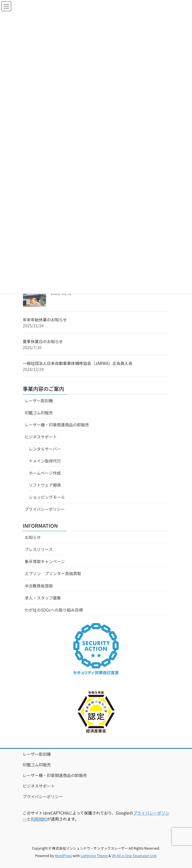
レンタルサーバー (45, 449)
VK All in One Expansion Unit (134, 856)
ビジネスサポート (41, 437)
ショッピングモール (47, 497)
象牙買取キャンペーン (45, 561)
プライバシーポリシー (45, 509)
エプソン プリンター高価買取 (53, 573)
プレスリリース (39, 549)
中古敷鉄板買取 (39, 586)
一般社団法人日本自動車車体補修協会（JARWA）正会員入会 (78, 363)
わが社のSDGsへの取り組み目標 (54, 610)
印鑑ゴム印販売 (39, 413)
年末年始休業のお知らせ (45, 320)
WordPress (64, 856)
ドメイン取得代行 (45, 461)
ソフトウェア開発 (45, 485)
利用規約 (39, 819)
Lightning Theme (94, 856)
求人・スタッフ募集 (43, 598)
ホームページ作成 (45, 473)
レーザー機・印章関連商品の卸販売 (57, 425)
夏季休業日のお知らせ (43, 341)
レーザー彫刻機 (39, 401)
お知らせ (33, 537)
